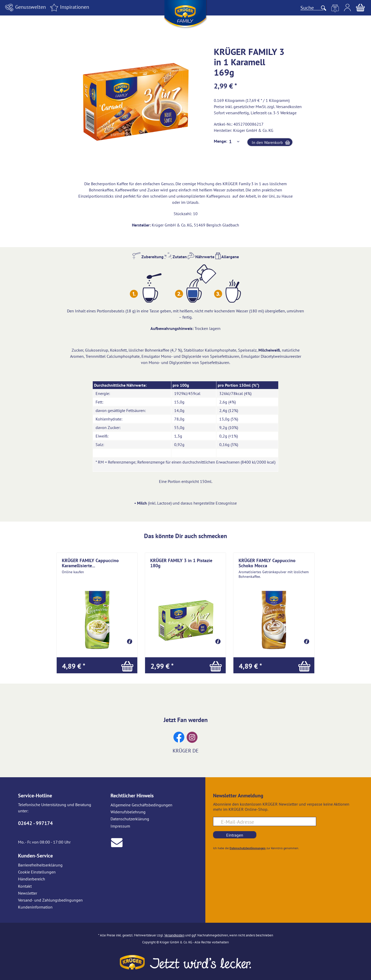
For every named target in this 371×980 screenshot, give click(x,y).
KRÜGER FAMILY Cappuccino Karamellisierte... (90, 563)
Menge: (220, 141)
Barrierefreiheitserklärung (40, 865)
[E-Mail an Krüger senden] (117, 842)
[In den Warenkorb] (97, 665)
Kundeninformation (35, 907)
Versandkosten (289, 107)
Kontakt (25, 886)
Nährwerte (201, 257)
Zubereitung (148, 257)
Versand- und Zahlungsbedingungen (50, 900)
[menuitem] (25, 7)
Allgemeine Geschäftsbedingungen (141, 805)
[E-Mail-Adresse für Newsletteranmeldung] (265, 821)
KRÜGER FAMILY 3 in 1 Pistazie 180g (181, 563)
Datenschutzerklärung (130, 819)
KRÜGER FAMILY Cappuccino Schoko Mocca (267, 563)
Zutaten (176, 257)
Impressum (120, 826)
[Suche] (312, 8)
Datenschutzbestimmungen (248, 848)
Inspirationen (69, 7)
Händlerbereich (32, 879)
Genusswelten (25, 7)
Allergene (227, 257)
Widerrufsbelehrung (128, 812)
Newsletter (28, 893)
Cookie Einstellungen (37, 872)
